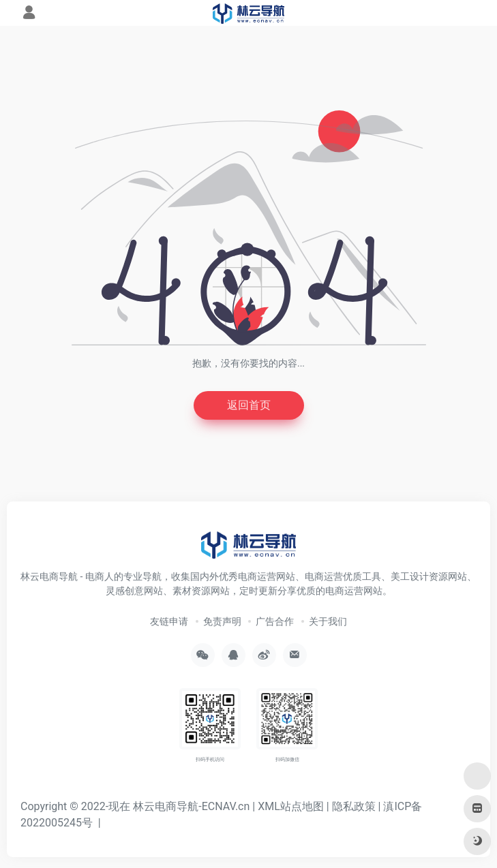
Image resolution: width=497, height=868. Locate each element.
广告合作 (275, 621)
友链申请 (169, 621)
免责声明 (222, 621)
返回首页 (249, 405)
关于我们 (328, 621)
